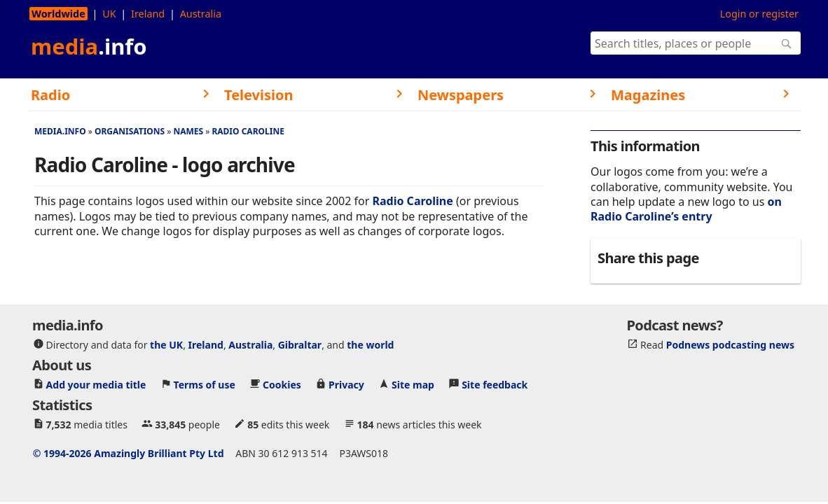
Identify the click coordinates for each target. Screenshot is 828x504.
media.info (60, 131)
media (89, 46)
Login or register (759, 14)
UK (109, 14)
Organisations (130, 131)
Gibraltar (300, 345)
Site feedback (495, 385)
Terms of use (205, 385)
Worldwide (58, 14)
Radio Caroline (248, 131)
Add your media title (96, 385)
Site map (413, 385)
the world (370, 345)
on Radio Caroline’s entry (686, 209)
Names (188, 131)
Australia (201, 14)
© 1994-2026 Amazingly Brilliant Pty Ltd (129, 453)
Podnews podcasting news (730, 345)
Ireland (148, 14)
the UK (166, 345)
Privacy (346, 385)
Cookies (282, 385)
